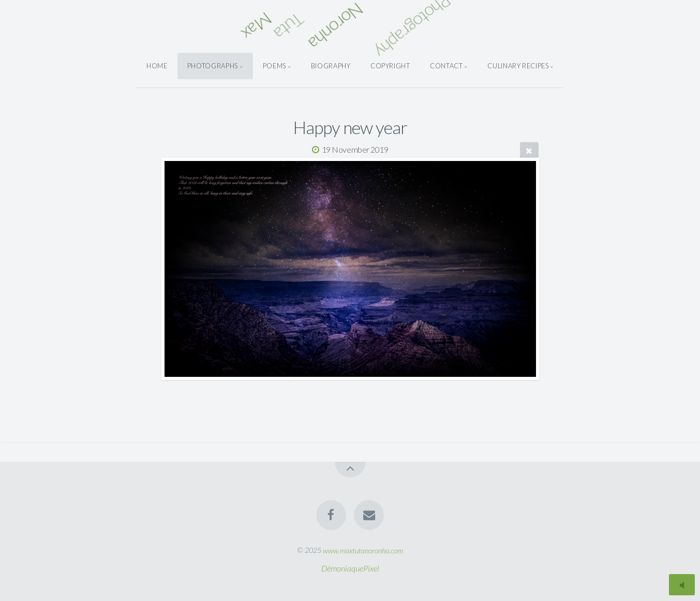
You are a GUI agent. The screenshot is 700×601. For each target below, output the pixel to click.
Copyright (390, 66)
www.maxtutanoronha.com (363, 550)
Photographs (213, 66)
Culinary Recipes (518, 66)
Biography (331, 66)
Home (157, 66)
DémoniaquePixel (350, 568)
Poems (274, 66)
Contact (446, 66)
